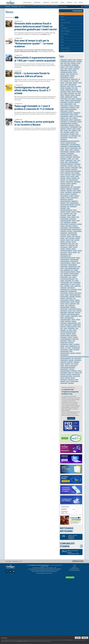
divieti (80, 316)
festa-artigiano (64, 380)
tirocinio (62, 161)
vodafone (63, 118)
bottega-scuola (64, 343)
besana (62, 168)
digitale (67, 150)
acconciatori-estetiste (65, 371)
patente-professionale (65, 185)
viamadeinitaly (64, 233)
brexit (79, 131)
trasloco (62, 238)
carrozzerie (71, 106)
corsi (75, 116)
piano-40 (73, 378)
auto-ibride (69, 374)
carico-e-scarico (64, 309)
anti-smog (67, 378)
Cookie (75, 566)
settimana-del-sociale (65, 79)
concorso (68, 184)
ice (68, 122)
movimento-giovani (77, 231)
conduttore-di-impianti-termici (67, 164)
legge (62, 131)
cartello (62, 304)
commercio (75, 226)
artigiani (79, 122)
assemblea (66, 81)
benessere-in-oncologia (75, 101)
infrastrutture (74, 136)
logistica (74, 70)
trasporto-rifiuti (73, 224)
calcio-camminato (64, 120)
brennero (67, 148)
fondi (73, 237)
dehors (68, 382)
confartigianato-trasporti (66, 124)
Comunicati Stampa (65, 22)
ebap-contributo (64, 254)
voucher (75, 97)
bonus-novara (64, 253)
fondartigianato (77, 113)
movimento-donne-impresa (67, 113)
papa (72, 240)
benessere (71, 111)
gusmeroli (69, 334)
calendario (63, 203)
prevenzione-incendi (77, 230)
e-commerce (71, 102)
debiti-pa (74, 263)
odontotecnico (64, 199)
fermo (75, 104)
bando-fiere (63, 327)
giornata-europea (76, 374)
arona (67, 238)
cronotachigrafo (64, 146)
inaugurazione (71, 380)
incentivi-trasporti (65, 297)
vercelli (70, 70)
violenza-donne (77, 120)
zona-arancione (76, 157)
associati (78, 284)
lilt (70, 81)
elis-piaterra (67, 286)
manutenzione (75, 339)
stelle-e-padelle (74, 168)
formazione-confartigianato (66, 251)
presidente (68, 249)
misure (75, 191)
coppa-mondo (73, 304)
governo (71, 120)
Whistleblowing (75, 568)
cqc (77, 74)
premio (70, 373)
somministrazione (65, 78)
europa (67, 346)
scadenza (69, 178)
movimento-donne (68, 104)
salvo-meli (77, 196)
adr (62, 132)
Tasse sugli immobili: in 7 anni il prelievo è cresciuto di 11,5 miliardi (34, 107)
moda (66, 69)
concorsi (74, 221)
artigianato (74, 131)
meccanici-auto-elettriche (74, 228)
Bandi (62, 17)
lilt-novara (63, 382)
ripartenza (71, 293)
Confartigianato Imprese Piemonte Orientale (10, 3)
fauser (74, 311)
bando (66, 85)
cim (72, 364)
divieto (62, 194)
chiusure (63, 226)
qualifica (62, 346)
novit (62, 275)
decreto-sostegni (74, 148)
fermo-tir (75, 247)
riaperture (63, 245)
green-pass (72, 74)
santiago (76, 270)
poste (78, 304)
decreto (75, 72)
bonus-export (64, 341)
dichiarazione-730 (77, 192)
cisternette (63, 374)
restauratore (71, 125)
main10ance (75, 124)
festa (79, 323)
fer (79, 346)
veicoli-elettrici (73, 219)
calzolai (71, 116)
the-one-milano (77, 376)
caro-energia (63, 207)
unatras (62, 83)
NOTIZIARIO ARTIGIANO (67, 530)
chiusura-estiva (64, 383)
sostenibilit (66, 274)
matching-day (64, 323)
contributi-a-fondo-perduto (71, 109)
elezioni (72, 115)
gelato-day (71, 360)
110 (73, 88)
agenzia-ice (70, 199)
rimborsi (80, 371)
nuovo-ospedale (77, 283)
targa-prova (69, 191)
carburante (78, 237)
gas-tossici (67, 194)
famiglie (67, 304)
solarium (73, 249)
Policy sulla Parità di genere (75, 570)
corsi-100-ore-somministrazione (68, 279)
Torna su (78, 561)
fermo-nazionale (64, 350)
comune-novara (69, 83)
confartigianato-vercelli (66, 256)
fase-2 (75, 138)
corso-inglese (68, 281)
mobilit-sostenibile (65, 219)
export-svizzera (78, 293)
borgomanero (69, 157)
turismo (62, 306)
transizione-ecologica (74, 274)
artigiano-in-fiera (69, 97)
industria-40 (63, 314)
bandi (71, 283)
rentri (79, 161)
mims (79, 327)
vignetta (69, 159)
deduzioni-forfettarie (65, 353)
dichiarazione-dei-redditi (66, 221)
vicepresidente (76, 189)
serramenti (78, 95)
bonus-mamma (64, 247)
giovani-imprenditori (65, 76)
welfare (62, 97)
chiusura (78, 152)
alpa (80, 136)
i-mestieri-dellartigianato (66, 339)
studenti (70, 247)
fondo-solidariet (74, 316)
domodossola (67, 270)
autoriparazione (68, 65)
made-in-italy (77, 286)
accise (67, 67)
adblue (70, 254)
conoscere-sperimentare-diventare (68, 272)
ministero (79, 224)
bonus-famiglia (64, 373)
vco (67, 180)
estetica (71, 150)
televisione (68, 316)
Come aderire (71, 418)
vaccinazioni (67, 364)
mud (70, 99)
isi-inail (62, 378)
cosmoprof (75, 337)
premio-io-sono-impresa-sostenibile (73, 171)
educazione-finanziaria (65, 169)
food (77, 245)
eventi (74, 60)
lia (70, 284)
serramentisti (74, 169)
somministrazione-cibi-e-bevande (68, 258)
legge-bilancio (75, 201)
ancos (62, 69)
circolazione (74, 178)
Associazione (55, 2)
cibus (79, 267)
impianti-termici (64, 125)
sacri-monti (72, 369)
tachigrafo (72, 132)
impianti (67, 295)
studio (78, 221)
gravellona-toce (64, 291)
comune (70, 311)
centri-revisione (64, 99)
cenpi (62, 104)
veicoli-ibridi (63, 208)
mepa (80, 168)
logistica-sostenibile (65, 307)
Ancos (62, 37)
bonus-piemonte (64, 111)
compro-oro (68, 168)
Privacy (75, 565)
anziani (62, 295)
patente (75, 251)
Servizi (63, 2)
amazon (72, 302)
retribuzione (75, 275)
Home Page (8, 6)
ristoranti (70, 341)
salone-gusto (76, 350)
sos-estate (77, 106)
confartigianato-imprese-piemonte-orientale (70, 141)
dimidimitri (75, 118)
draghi (70, 244)
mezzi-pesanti (74, 194)
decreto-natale (71, 313)
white (75, 161)
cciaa (62, 222)
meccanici (68, 198)
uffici (80, 127)
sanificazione (63, 231)
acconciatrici (71, 343)
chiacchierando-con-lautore (66, 376)
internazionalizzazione (75, 145)
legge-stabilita (64, 313)
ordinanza (73, 353)
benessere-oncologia (65, 302)
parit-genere (63, 217)
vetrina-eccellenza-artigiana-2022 (72, 268)
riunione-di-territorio (73, 180)
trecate (75, 210)
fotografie (77, 302)
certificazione (74, 371)
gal (79, 178)
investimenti (71, 93)
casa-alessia (66, 214)
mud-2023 (63, 334)
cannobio (76, 364)
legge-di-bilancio (68, 275)
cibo (72, 187)
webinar (71, 67)
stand (66, 162)
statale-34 (63, 177)
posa (62, 270)
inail (76, 88)
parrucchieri (77, 150)
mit (67, 245)
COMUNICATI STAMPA (71, 545)
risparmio (78, 175)
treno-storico (68, 175)
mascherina (68, 242)
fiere (72, 270)
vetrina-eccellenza (65, 300)
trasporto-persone (77, 325)
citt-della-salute (64, 277)
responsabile (63, 362)
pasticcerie (63, 184)
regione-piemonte (72, 85)
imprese (74, 92)
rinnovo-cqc (78, 205)
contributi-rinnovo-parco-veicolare (68, 367)
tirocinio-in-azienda (65, 260)
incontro (73, 212)
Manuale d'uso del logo (75, 569)
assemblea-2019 (64, 344)
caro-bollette (77, 344)
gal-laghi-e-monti (73, 346)
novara (69, 86)
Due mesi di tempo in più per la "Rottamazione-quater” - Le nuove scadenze (34, 43)
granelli (73, 95)
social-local (78, 353)
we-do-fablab (66, 132)
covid (65, 63)
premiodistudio (69, 192)
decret (70, 330)
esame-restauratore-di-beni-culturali (68, 332)
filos (66, 306)
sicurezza (71, 78)
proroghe (68, 212)
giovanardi (77, 173)
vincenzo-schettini (76, 348)
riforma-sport (64, 337)
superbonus (77, 102)
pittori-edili (79, 311)
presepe (71, 350)
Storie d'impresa (65, 34)
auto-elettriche (64, 102)
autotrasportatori (70, 154)
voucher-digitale (64, 228)
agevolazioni (69, 189)
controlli (77, 281)
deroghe (71, 344)
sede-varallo (76, 362)
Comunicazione (27, 2)
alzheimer (77, 125)
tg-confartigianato (65, 196)
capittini (67, 366)
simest (75, 166)
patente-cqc (63, 86)
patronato (75, 83)
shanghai (63, 249)
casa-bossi (63, 178)
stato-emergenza (64, 369)
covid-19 (63, 143)
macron (73, 320)
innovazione (71, 383)
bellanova (63, 298)
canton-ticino (77, 164)
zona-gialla (72, 134)
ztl (66, 348)
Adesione (70, 2)
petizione (63, 182)
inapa (78, 108)
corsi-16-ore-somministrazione (67, 205)
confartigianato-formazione (66, 72)
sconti (72, 286)
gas (68, 207)
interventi (70, 337)
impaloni (71, 196)
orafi (78, 217)
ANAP (62, 42)
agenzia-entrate (64, 267)
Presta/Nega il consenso (22, 641)
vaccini (68, 177)
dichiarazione (72, 245)
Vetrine (81, 2)
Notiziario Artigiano (65, 31)
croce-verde (63, 235)
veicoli (62, 173)
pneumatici (79, 116)
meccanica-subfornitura (66, 263)
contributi (63, 74)
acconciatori (79, 62)
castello (62, 88)
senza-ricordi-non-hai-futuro (75, 309)
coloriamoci (63, 330)
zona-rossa (78, 313)
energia (76, 115)
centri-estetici (64, 122)
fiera (76, 86)
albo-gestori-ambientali (66, 320)
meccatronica (76, 69)
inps (73, 359)
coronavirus (73, 63)
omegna (74, 334)
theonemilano (64, 288)
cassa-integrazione (74, 127)
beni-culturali (74, 336)
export (67, 74)
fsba (77, 132)
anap (62, 63)
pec (62, 214)
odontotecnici (77, 67)
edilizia (62, 95)
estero (62, 268)
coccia (77, 159)
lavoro (79, 86)
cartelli (68, 235)
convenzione (63, 92)
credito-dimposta (69, 161)
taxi (62, 81)
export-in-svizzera (65, 224)
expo (80, 148)
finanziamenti (68, 88)
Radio (62, 25)
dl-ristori (80, 251)
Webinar (63, 20)
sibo (79, 253)
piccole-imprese (74, 198)
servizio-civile (67, 173)
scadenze (78, 238)
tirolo (77, 328)
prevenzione (72, 297)
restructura (70, 166)
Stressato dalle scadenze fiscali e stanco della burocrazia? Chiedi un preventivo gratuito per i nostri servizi (36, 26)
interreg (66, 131)
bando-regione (73, 122)
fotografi (65, 93)
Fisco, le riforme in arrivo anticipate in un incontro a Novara (34, 123)
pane (75, 214)
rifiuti (73, 81)
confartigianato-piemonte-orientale (68, 62)
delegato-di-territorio (65, 187)
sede (67, 118)
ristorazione (63, 191)
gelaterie (75, 253)
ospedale (63, 198)
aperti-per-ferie (74, 79)
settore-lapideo (64, 244)
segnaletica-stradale (72, 233)
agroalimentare (64, 70)
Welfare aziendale (65, 48)
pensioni (74, 277)
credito (62, 175)
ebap (69, 63)
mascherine (67, 95)
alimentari (79, 92)
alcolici (62, 325)
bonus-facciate (64, 311)
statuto (77, 177)
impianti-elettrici (64, 360)
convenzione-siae (74, 261)
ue (73, 373)
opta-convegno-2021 (69, 318)
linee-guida (78, 297)
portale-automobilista (73, 162)
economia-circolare (65, 127)
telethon (68, 240)
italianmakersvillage (74, 260)
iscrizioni (78, 320)
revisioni (69, 215)
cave (73, 173)
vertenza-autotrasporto (66, 201)
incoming (71, 138)
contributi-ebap (71, 328)
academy (70, 253)
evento (69, 217)
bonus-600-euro (71, 288)
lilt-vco (80, 290)
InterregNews (64, 28)
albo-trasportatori (64, 355)
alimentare (74, 184)
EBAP (62, 45)
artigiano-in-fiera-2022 (72, 327)
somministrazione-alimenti (66, 210)
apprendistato (74, 235)
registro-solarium (69, 182)
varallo (77, 134)
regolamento (72, 152)
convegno (74, 321)
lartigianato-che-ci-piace (71, 143)
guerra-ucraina (78, 359)
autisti (80, 83)
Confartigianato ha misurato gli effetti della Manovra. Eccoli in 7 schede (32, 90)
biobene (69, 92)
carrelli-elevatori (68, 325)
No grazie (85, 638)
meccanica (63, 212)
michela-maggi (74, 290)
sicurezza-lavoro (64, 138)
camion (62, 150)
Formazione (46, 2)
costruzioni (77, 240)
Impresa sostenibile (65, 51)
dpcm (72, 86)
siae (76, 93)
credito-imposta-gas (65, 261)
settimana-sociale (69, 90)
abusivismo (63, 129)
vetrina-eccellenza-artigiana (67, 155)
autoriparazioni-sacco (65, 290)
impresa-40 (63, 237)
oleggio (62, 364)
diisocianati (69, 129)
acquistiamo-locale (65, 351)
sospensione (70, 362)
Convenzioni (37, 2)
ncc (73, 281)
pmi (70, 136)
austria (62, 366)
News (20, 6)
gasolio (73, 99)
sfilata (62, 318)
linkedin (73, 175)
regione (62, 148)
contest (62, 316)
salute (68, 208)
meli (74, 341)
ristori (70, 277)
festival (62, 162)
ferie (70, 118)
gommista (63, 240)
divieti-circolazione (65, 152)
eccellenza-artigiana (65, 145)
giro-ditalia (70, 231)
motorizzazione (69, 298)
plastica (62, 281)
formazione (79, 60)
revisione (72, 76)
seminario (63, 157)
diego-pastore (77, 182)
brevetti (62, 348)
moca (62, 286)
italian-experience (64, 116)
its (67, 330)
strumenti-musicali (65, 283)
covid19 (62, 321)
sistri (80, 373)
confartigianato (75, 65)
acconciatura (72, 238)
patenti (74, 129)
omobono (69, 237)
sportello (63, 242)
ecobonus (67, 101)
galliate (79, 191)
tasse (71, 351)
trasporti (63, 67)
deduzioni (73, 217)
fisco (17, 17)
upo (62, 93)
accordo (77, 373)
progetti (74, 215)
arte (77, 279)
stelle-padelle (64, 159)
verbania (78, 258)
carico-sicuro (63, 215)
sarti (79, 166)
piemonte (77, 300)
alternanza (72, 300)
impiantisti (63, 189)
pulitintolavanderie (65, 108)
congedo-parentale (73, 267)
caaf (62, 328)
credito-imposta (64, 106)
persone (62, 171)
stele (67, 203)
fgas (72, 185)
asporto (75, 330)
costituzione (73, 307)
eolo (74, 298)
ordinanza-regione (74, 382)
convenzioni (79, 99)
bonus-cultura (68, 226)
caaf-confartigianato (72, 265)
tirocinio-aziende (64, 293)
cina (62, 274)
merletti (76, 90)
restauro (63, 90)
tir (79, 79)
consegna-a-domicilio (65, 336)
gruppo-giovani (67, 222)
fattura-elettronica (65, 134)
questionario (68, 321)
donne (71, 214)
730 (70, 131)
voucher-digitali (77, 187)
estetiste (70, 69)
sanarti (77, 81)
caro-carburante (64, 136)
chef (76, 244)
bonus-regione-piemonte (66, 230)
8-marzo (74, 242)
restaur (78, 263)
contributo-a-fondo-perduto (74, 146)
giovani (62, 109)
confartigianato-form (74, 203)
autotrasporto (64, 60)
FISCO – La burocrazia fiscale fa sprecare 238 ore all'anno (32, 75)
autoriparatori (72, 108)
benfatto (78, 272)
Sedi (76, 2)
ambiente (78, 212)
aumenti (72, 177)
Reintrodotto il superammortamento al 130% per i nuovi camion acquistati (35, 59)
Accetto (78, 638)
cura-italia (63, 180)
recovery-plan (64, 166)
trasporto (70, 60)
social (73, 284)
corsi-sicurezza (64, 265)
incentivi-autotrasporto (66, 359)
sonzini (65, 328)
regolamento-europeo (72, 323)
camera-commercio (65, 115)
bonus (62, 85)
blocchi (69, 348)
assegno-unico (71, 306)
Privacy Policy (69, 640)
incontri (62, 101)
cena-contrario (78, 360)
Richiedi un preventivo (70, 577)
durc (73, 159)
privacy (79, 63)
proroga (79, 129)
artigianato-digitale (65, 284)
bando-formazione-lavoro (75, 295)
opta (73, 244)
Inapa (62, 39)
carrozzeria (74, 222)
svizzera (75, 155)
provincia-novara (73, 366)
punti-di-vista (64, 139)
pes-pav (62, 192)
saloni (77, 380)
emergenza (63, 154)
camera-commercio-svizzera (73, 314)
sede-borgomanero (72, 291)
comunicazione (73, 207)
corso (62, 65)
